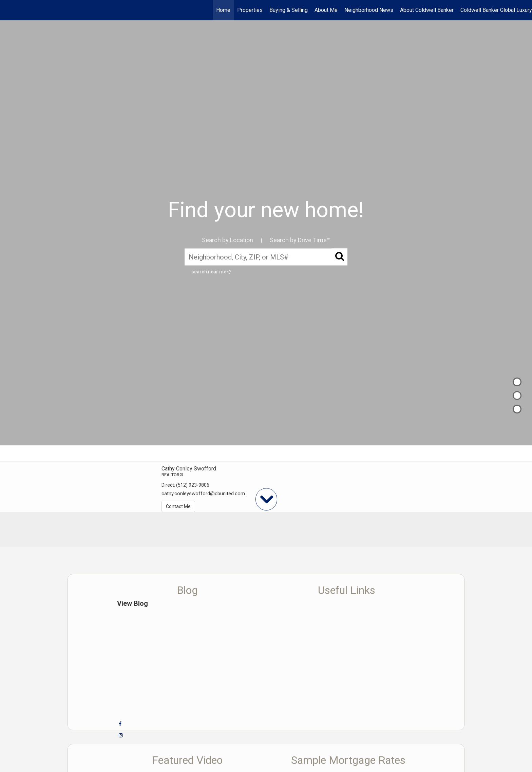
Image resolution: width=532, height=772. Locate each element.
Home (223, 10)
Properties (250, 10)
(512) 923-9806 (193, 485)
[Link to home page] (9, 10)
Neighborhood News (369, 10)
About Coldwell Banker (427, 10)
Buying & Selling (289, 10)
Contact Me (178, 506)
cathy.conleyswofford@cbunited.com (203, 494)
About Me (326, 10)
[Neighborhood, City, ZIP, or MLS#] (266, 257)
